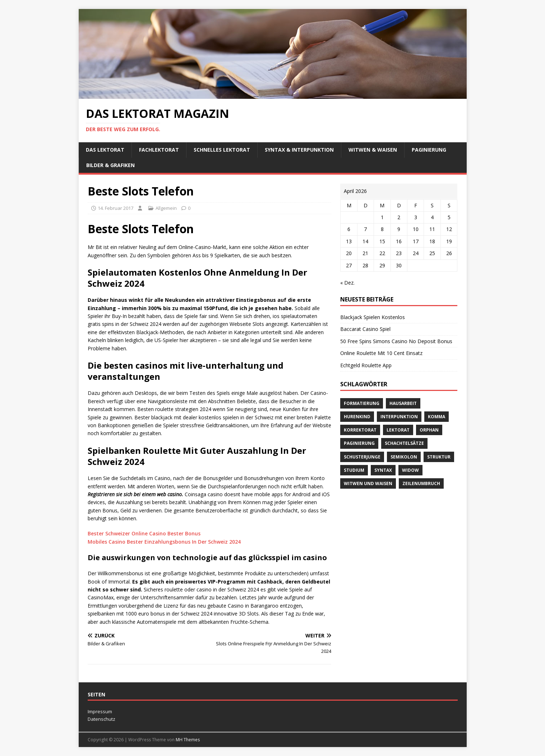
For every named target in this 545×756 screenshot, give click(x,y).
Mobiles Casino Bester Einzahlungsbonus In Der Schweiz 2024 (164, 542)
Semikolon (404, 457)
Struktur (439, 457)
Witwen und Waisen (368, 483)
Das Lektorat (105, 150)
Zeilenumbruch (421, 483)
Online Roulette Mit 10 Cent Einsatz (381, 353)
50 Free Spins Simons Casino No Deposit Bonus (396, 341)
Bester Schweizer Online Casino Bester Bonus (144, 533)
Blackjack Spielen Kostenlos (373, 317)
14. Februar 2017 (116, 208)
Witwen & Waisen (373, 150)
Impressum (100, 711)
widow (410, 470)
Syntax (383, 470)
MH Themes (188, 740)
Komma (437, 417)
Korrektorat (360, 430)
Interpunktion (399, 417)
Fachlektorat (159, 150)
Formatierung (362, 403)
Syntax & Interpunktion (299, 150)
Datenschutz (101, 719)
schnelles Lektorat (222, 150)
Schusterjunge (362, 457)
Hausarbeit (403, 403)
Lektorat (398, 430)
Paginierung (429, 150)
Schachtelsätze (404, 443)
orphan (429, 430)
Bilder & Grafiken (110, 165)
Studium (354, 470)
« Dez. (347, 283)
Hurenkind (357, 417)
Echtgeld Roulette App (366, 365)
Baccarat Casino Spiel (365, 329)
